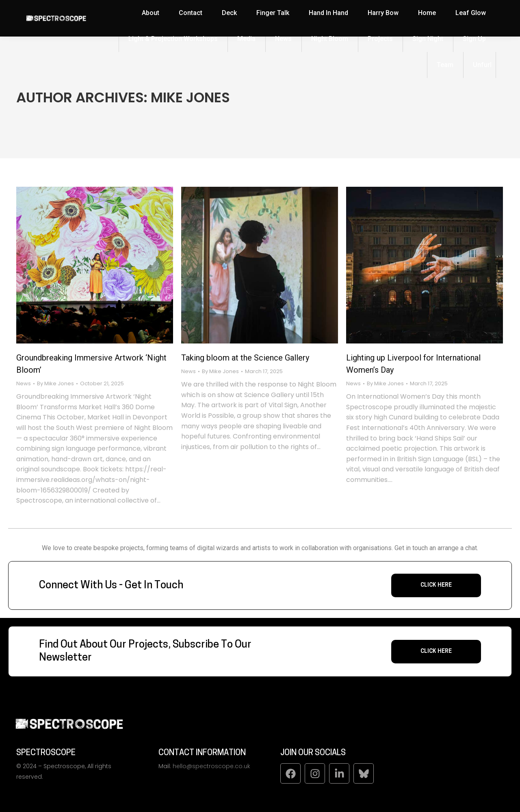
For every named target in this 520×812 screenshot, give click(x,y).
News (24, 383)
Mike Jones (190, 97)
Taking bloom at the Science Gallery (245, 358)
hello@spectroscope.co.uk (211, 766)
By (55, 384)
